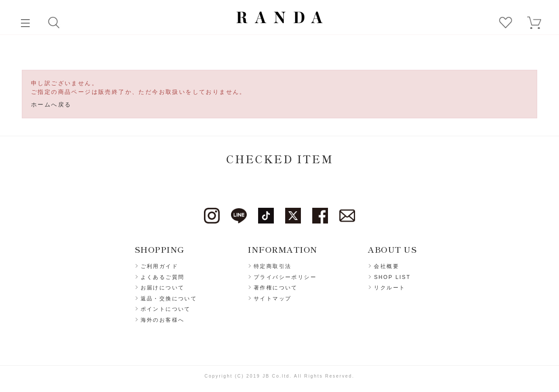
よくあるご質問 (163, 277)
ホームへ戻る (51, 105)
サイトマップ (273, 299)
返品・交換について (169, 299)
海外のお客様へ (163, 320)
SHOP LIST (392, 277)
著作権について (276, 288)
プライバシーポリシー (285, 277)
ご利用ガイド (159, 266)
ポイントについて (166, 309)
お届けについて (163, 288)
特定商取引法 (273, 266)
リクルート (390, 288)
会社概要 (386, 266)
